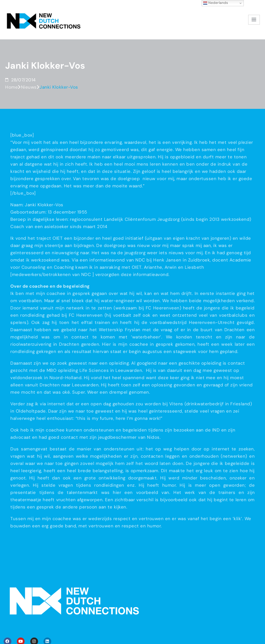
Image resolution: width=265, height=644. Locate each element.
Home (12, 71)
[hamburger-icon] (254, 11)
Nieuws (29, 71)
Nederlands (216, 3)
